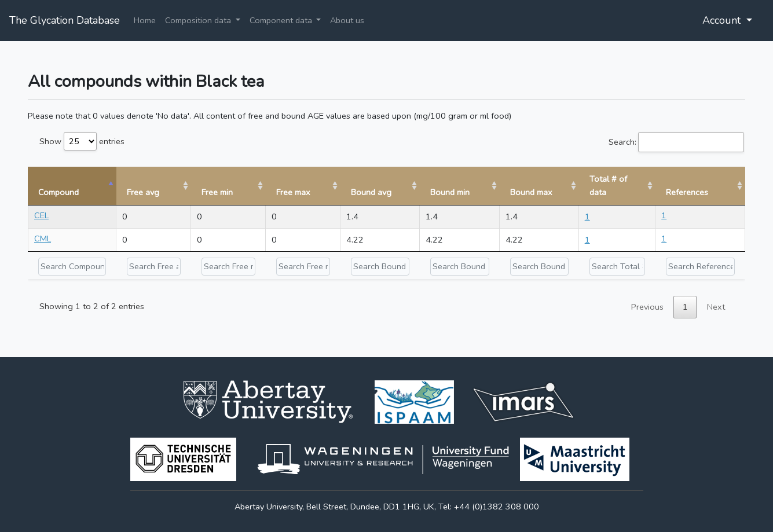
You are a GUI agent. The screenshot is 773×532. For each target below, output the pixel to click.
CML (43, 239)
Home (145, 20)
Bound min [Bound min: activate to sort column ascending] (450, 192)
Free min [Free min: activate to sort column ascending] (217, 192)
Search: (676, 142)
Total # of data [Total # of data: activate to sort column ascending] (608, 186)
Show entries (82, 141)
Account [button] (723, 20)
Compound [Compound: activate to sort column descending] (58, 192)
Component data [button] (282, 20)
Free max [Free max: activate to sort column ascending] (293, 192)
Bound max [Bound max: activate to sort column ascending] (531, 192)
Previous (647, 307)
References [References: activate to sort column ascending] (687, 192)
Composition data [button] (199, 20)
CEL (41, 215)
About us (347, 20)
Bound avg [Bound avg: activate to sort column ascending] (371, 192)
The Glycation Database (65, 20)
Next (716, 307)
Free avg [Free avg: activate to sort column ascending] (143, 192)
